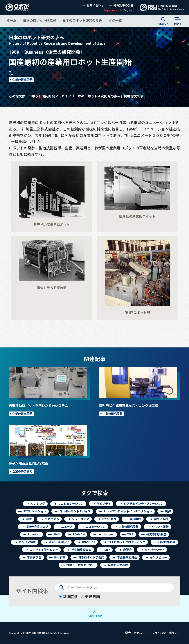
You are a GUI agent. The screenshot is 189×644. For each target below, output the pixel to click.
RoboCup (34, 534)
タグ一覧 (115, 21)
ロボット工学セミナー (44, 550)
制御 (168, 511)
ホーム (12, 21)
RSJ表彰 (60, 557)
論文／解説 (161, 519)
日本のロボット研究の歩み (82, 21)
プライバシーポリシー (166, 633)
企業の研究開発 (22, 80)
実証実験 (135, 519)
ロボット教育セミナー (81, 565)
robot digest (106, 534)
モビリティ (104, 504)
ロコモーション (96, 527)
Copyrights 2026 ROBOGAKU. (39, 633)
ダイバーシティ (155, 550)
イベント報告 (160, 527)
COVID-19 (88, 542)
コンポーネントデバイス (75, 511)
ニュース (67, 527)
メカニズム (52, 519)
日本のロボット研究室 (40, 21)
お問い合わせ (95, 5)
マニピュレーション (71, 504)
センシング (38, 504)
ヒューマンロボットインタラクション (128, 511)
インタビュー (158, 557)
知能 (29, 519)
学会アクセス (134, 633)
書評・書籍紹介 (59, 542)
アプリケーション (35, 511)
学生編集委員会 (81, 550)
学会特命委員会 (127, 557)
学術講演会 (34, 557)
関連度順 (68, 597)
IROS (57, 534)
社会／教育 (109, 519)
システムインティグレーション (144, 504)
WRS (130, 534)
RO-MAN (79, 534)
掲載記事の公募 (123, 5)
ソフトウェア (81, 519)
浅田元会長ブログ (37, 527)
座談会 (127, 550)
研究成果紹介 (167, 542)
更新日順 (91, 597)
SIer (107, 550)
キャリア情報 (27, 542)
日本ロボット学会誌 (91, 557)
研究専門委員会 (156, 534)
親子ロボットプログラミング (127, 542)
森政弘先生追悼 (118, 565)
